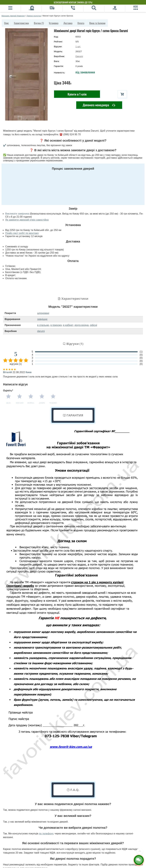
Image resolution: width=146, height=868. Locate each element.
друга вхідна (81, 325)
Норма (31, 403)
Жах (8, 403)
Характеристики (21, 23)
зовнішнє (42, 319)
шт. (78, 46)
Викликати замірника (17, 214)
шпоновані (43, 313)
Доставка (68, 23)
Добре (42, 403)
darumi (41, 331)
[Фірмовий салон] (115, 8)
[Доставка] (52, 8)
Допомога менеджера (99, 105)
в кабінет (68, 325)
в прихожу (56, 325)
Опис (6, 23)
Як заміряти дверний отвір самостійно (27, 220)
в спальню (43, 325)
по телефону (46, 834)
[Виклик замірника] (31, 8)
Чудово (53, 403)
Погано (20, 403)
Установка (54, 23)
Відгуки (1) (39, 23)
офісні (93, 325)
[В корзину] (122, 94)
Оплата (81, 23)
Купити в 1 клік (77, 94)
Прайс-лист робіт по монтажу (22, 233)
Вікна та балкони (97, 23)
